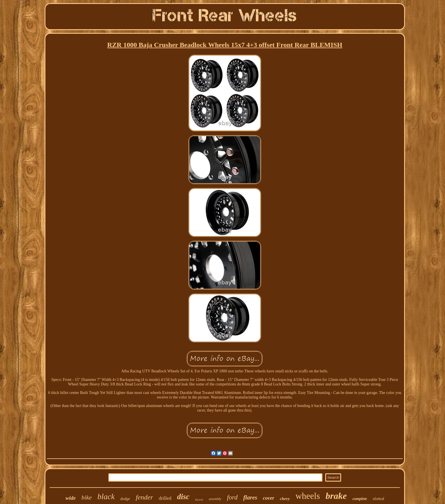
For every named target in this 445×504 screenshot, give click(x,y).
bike (87, 497)
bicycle (199, 500)
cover (268, 498)
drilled (165, 498)
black (106, 496)
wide (71, 498)
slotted (378, 499)
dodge (125, 499)
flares (250, 497)
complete (360, 499)
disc (183, 497)
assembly (215, 499)
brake (336, 496)
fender (144, 497)
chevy (285, 499)
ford (232, 497)
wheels (308, 496)
